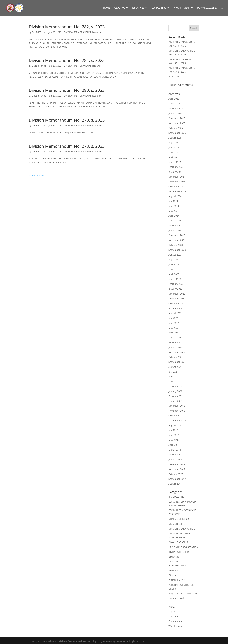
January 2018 (175, 459)
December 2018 (177, 406)
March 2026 (175, 104)
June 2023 (174, 264)
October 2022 (176, 303)
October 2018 (176, 416)
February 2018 (176, 454)
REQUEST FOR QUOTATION (183, 594)
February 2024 (176, 225)
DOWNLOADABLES (207, 8)
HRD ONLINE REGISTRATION (183, 547)
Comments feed (177, 621)
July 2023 (173, 259)
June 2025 (174, 147)
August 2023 (175, 255)
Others (172, 575)
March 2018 (175, 450)
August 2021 (175, 367)
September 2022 (177, 308)
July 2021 (173, 372)
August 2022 (175, 313)
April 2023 (174, 274)
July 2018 (173, 430)
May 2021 (174, 381)
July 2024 (173, 201)
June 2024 (174, 206)
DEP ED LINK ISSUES (179, 519)
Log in (172, 611)
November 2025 (177, 123)
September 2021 (177, 362)
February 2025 (176, 167)
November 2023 (177, 240)
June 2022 (174, 323)
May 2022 (174, 328)
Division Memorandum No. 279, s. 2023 (67, 120)
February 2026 (176, 108)
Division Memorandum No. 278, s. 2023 (67, 146)
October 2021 (176, 357)
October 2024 (176, 187)
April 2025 (174, 157)
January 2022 (175, 347)
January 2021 (175, 391)
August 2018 (175, 425)
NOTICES (173, 570)
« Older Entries (37, 176)
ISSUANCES (138, 8)
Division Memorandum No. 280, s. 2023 (67, 90)
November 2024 (177, 182)
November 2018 (177, 411)
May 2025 (174, 152)
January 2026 (175, 113)
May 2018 (174, 440)
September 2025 (177, 133)
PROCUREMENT (182, 8)
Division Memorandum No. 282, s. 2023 (67, 27)
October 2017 (176, 474)
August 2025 (175, 138)
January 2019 (175, 401)
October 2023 (176, 245)
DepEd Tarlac (39, 32)
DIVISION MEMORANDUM (77, 32)
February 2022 (176, 342)
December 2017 (177, 464)
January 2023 (175, 289)
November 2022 (177, 299)
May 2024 (174, 211)
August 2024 (175, 196)
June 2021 (174, 377)
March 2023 (175, 279)
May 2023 (174, 269)
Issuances (97, 32)
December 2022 (177, 294)
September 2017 (177, 479)
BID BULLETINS (176, 497)
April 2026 (174, 99)
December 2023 (177, 235)
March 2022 (175, 338)
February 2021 (176, 386)
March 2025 (175, 162)
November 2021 (177, 352)
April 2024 (174, 216)
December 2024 (177, 177)
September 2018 (177, 420)
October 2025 (176, 128)
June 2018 (174, 435)
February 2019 (176, 396)
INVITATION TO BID (179, 552)
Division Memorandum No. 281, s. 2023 (67, 60)
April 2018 (174, 445)
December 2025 (177, 118)
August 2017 (175, 484)
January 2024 (175, 230)
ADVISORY (174, 77)
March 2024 (175, 221)
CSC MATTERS (159, 8)
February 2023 (176, 284)
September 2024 (177, 191)
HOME (107, 8)
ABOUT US (120, 8)
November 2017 (177, 469)
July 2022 (173, 318)
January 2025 (175, 172)
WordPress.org (176, 626)
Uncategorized (176, 598)
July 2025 (173, 143)
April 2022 (174, 333)
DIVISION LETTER (177, 524)
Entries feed (175, 616)
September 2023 (177, 250)
